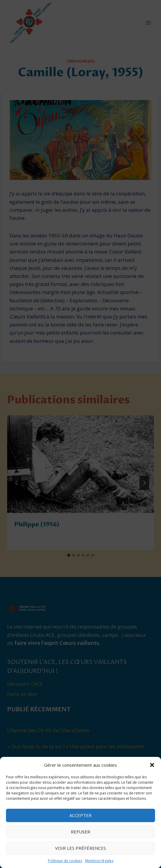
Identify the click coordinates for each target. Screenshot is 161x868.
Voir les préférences (80, 848)
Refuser (80, 832)
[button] (152, 765)
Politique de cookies (65, 861)
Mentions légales (99, 861)
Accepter (80, 815)
